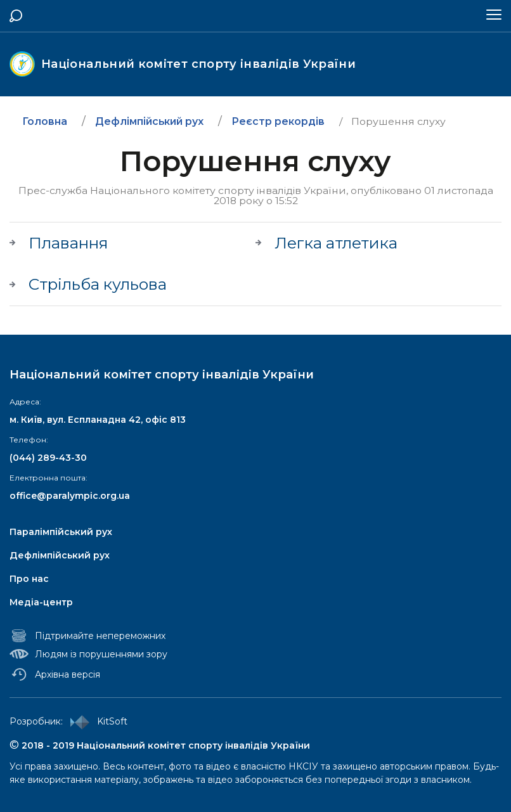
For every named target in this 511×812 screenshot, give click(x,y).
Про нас (29, 579)
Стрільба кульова (98, 285)
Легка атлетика (336, 243)
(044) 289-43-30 (48, 458)
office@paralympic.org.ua (70, 496)
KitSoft (96, 722)
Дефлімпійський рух (60, 555)
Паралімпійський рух (61, 532)
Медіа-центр (41, 602)
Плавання (68, 243)
